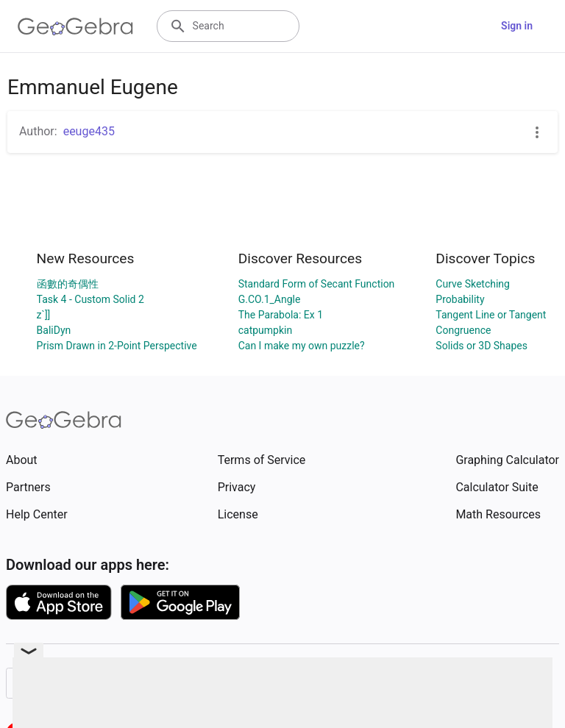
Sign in (517, 26)
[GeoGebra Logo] (75, 26)
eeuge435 (89, 131)
